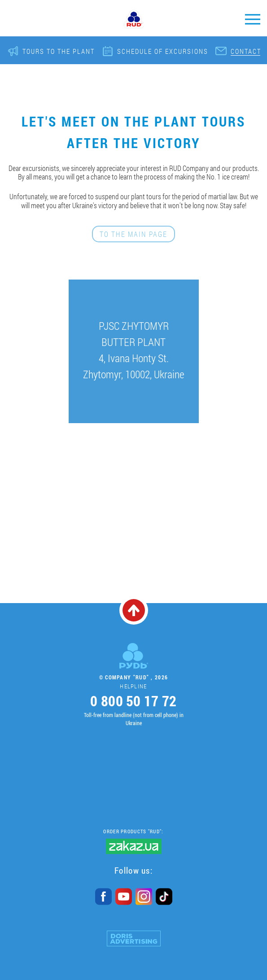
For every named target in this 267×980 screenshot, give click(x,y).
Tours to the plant (59, 51)
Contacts (248, 51)
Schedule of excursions (163, 51)
